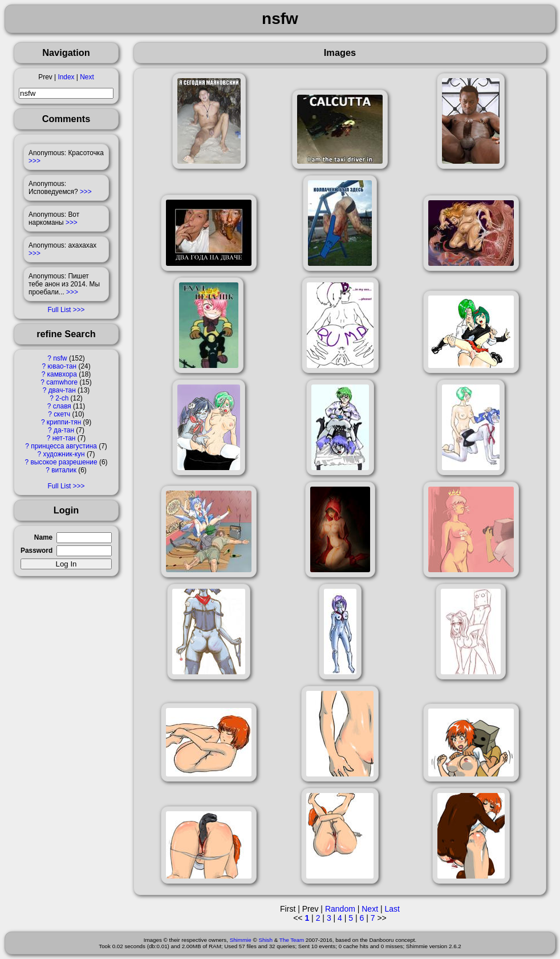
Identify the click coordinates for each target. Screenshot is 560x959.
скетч (62, 414)
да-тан (64, 430)
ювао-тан (62, 366)
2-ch (62, 398)
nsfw (60, 358)
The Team (292, 940)
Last (392, 909)
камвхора (62, 374)
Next (87, 77)
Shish (265, 940)
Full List (59, 310)
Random (340, 909)
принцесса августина (64, 446)
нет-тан (64, 438)
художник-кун (64, 454)
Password (36, 551)
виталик (64, 470)
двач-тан (62, 390)
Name (43, 537)
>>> (35, 161)
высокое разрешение (64, 462)
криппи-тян (64, 422)
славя (62, 406)
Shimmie (241, 940)
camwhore (62, 382)
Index (66, 77)
